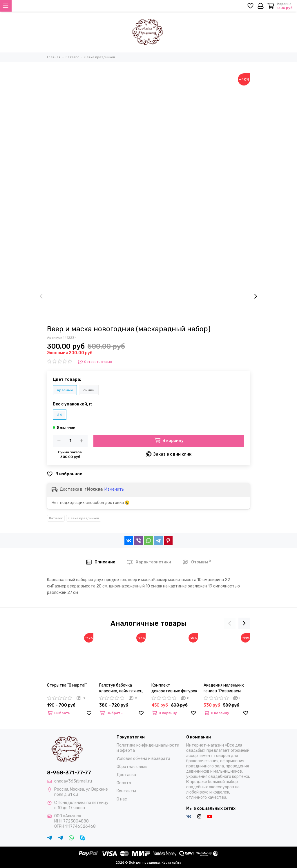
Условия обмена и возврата (143, 759)
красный (65, 390)
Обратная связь (132, 767)
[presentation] (41, 296)
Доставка (126, 775)
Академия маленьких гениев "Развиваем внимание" (224, 688)
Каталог (56, 518)
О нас (122, 799)
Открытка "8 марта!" (67, 685)
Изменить (114, 489)
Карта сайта (171, 863)
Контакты (126, 791)
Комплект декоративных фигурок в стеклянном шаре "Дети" (174, 688)
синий (89, 390)
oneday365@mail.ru (73, 781)
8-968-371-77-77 (69, 773)
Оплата (124, 783)
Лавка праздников (84, 518)
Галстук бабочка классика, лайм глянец (121, 688)
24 (60, 415)
